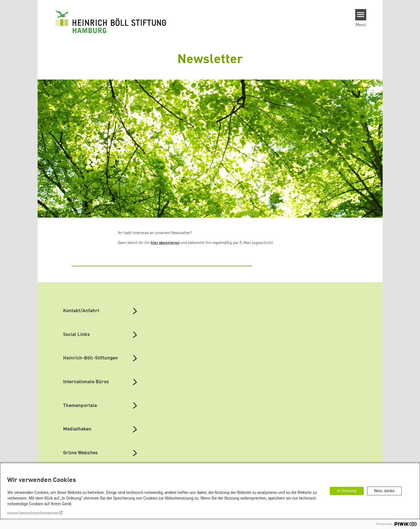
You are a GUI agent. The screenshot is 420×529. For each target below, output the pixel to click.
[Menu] (361, 15)
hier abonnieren (165, 243)
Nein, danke (384, 491)
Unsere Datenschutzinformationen (33, 513)
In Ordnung (347, 491)
